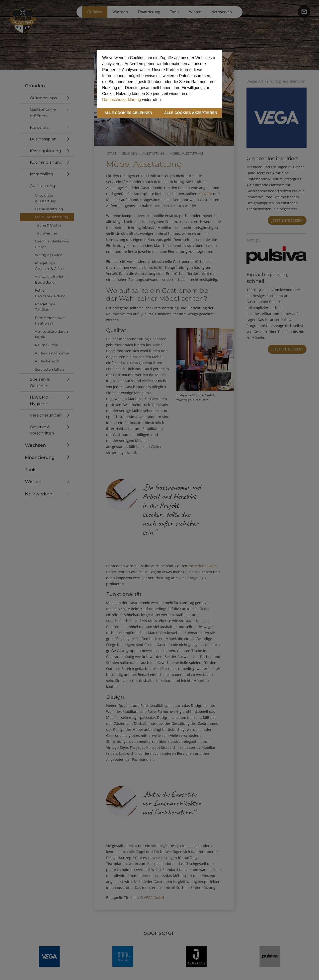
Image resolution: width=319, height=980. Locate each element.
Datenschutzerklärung (122, 100)
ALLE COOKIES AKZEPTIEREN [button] (191, 113)
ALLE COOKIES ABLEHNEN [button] (128, 113)
